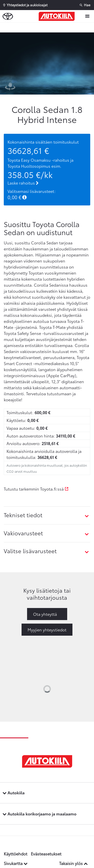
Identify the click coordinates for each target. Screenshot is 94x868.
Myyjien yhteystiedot (47, 630)
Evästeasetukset (46, 854)
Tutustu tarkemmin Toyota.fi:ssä (36, 489)
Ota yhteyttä (45, 614)
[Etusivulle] (58, 16)
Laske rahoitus (23, 183)
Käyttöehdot (16, 854)
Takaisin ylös (73, 863)
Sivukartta (16, 863)
